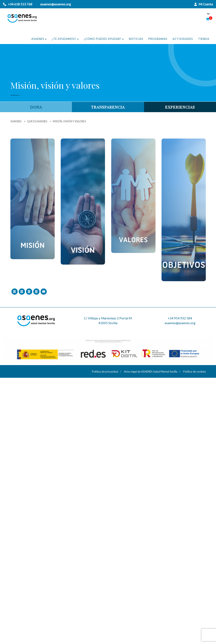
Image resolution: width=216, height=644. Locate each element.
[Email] (44, 292)
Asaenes (39, 39)
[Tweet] (22, 292)
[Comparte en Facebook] (15, 292)
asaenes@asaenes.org (56, 4)
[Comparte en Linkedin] (36, 292)
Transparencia (108, 107)
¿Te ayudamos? (65, 39)
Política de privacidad (105, 372)
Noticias (136, 39)
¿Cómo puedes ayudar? (104, 39)
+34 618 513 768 (20, 4)
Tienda (204, 39)
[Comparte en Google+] (29, 292)
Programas (158, 39)
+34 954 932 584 (180, 318)
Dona (36, 107)
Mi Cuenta (204, 4)
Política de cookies (194, 372)
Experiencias (180, 107)
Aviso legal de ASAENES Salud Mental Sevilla (151, 372)
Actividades (183, 39)
